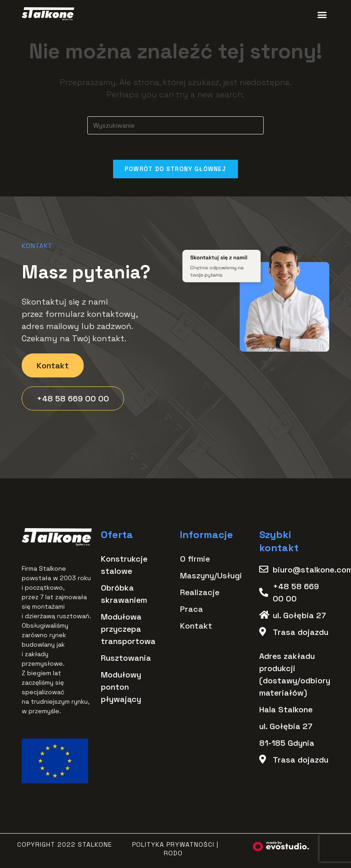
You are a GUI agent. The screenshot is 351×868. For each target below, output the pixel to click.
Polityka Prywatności (173, 847)
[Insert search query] (175, 125)
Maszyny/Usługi (211, 577)
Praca (192, 611)
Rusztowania (126, 660)
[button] (322, 14)
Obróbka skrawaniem (124, 596)
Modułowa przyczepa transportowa (128, 631)
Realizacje (200, 594)
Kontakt (196, 627)
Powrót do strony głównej (175, 171)
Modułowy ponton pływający (121, 689)
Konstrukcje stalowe (124, 567)
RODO (173, 855)
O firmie (195, 560)
